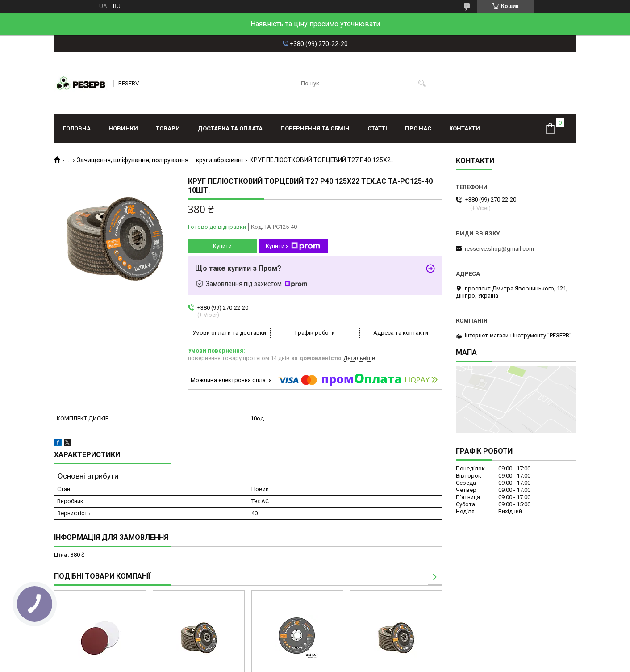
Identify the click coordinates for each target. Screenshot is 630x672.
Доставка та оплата (230, 128)
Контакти (465, 128)
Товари (168, 128)
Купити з (293, 246)
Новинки (123, 128)
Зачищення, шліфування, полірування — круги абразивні (160, 160)
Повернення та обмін (315, 128)
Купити (222, 246)
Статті (377, 128)
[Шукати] (422, 83)
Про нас (418, 128)
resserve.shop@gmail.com (499, 249)
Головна (77, 128)
